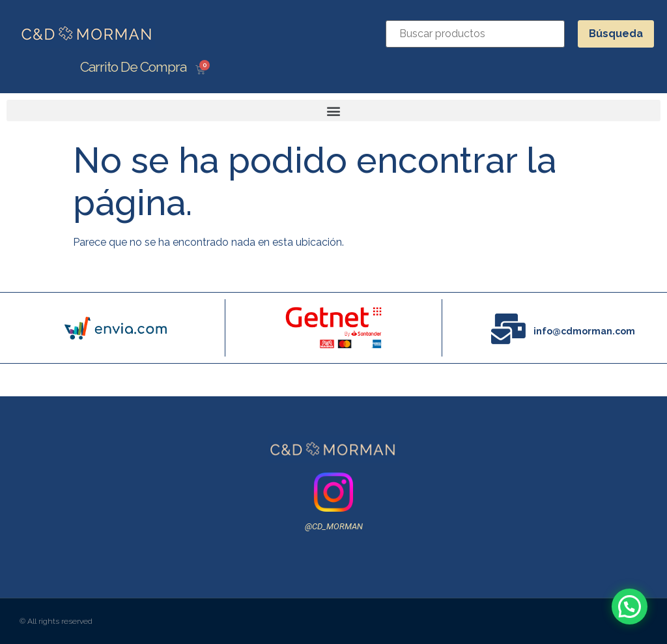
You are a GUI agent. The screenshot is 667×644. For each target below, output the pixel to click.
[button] (333, 110)
